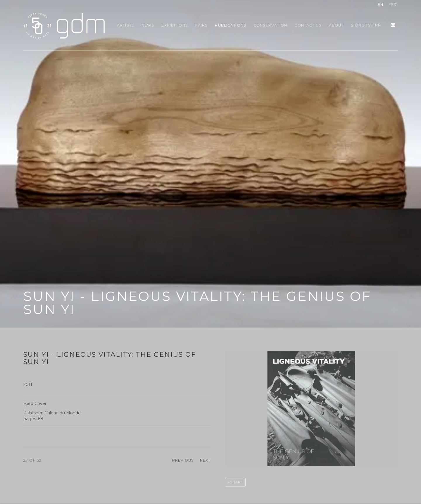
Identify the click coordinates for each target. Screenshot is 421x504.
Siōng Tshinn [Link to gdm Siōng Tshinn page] (366, 25)
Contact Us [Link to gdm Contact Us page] (308, 25)
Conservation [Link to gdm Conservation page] (270, 25)
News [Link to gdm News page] (148, 25)
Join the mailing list (393, 25)
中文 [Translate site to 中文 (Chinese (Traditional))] (394, 5)
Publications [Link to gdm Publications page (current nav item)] (231, 25)
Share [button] (237, 482)
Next (205, 460)
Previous (183, 460)
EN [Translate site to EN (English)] (381, 5)
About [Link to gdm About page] (336, 25)
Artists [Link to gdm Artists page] (126, 25)
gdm (64, 25)
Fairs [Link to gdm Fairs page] (202, 25)
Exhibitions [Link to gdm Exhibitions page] (175, 25)
